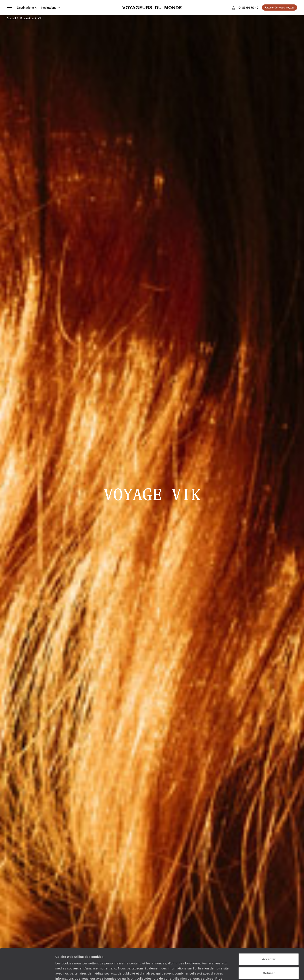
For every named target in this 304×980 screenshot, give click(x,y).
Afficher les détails (233, 972)
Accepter (269, 930)
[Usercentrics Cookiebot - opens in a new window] (27, 972)
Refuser (269, 944)
